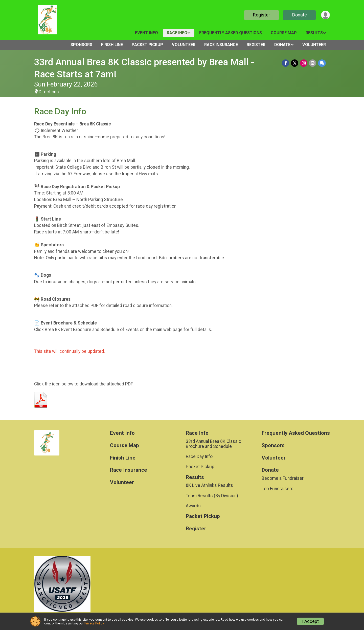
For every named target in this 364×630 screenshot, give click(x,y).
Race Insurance (221, 45)
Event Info (146, 33)
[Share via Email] (313, 63)
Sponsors (81, 45)
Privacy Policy (94, 623)
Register (261, 15)
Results (314, 33)
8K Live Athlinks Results (209, 485)
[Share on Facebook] (286, 63)
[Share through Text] (322, 63)
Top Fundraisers (278, 489)
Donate (299, 15)
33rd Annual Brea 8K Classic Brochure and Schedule (213, 444)
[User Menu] (325, 15)
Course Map (284, 33)
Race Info (177, 33)
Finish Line (112, 45)
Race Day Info (199, 457)
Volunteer (184, 45)
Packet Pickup (147, 45)
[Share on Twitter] (295, 63)
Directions (49, 92)
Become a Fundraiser (283, 478)
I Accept (310, 621)
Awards (193, 506)
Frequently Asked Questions (231, 33)
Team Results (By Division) (212, 496)
